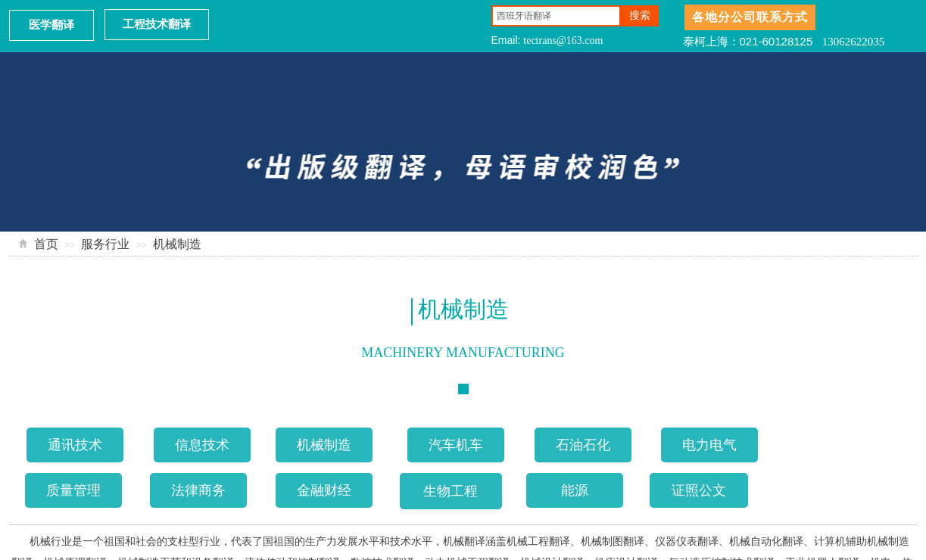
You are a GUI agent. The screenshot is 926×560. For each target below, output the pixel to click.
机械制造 (177, 244)
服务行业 (105, 244)
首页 (46, 244)
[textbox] (556, 16)
